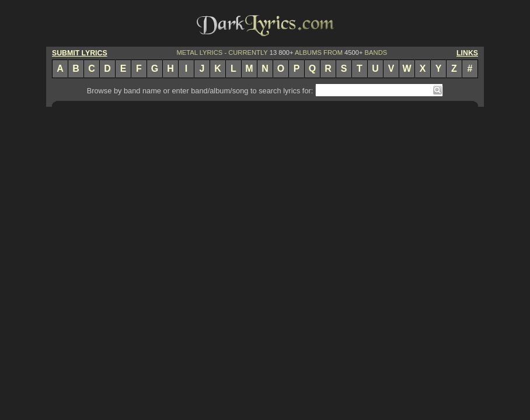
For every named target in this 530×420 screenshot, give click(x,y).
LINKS (467, 53)
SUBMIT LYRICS (80, 53)
